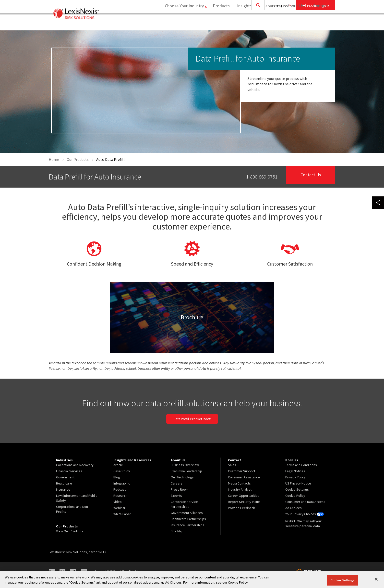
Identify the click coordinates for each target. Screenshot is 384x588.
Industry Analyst (240, 489)
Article (118, 465)
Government (65, 477)
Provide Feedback (241, 508)
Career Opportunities (244, 496)
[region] (192, 580)
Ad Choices (294, 508)
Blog (117, 477)
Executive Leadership (186, 471)
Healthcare (64, 483)
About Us (294, 23)
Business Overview (185, 465)
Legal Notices (295, 471)
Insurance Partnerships (187, 525)
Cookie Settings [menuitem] (297, 489)
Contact (321, 23)
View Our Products (70, 531)
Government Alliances (187, 513)
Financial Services (69, 471)
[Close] (376, 579)
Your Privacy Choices (304, 514)
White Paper (122, 514)
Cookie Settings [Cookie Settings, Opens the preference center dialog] (343, 580)
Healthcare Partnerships (188, 519)
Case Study (122, 471)
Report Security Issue (244, 502)
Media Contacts (239, 483)
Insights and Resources (257, 23)
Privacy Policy (295, 477)
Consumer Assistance (244, 477)
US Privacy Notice (298, 483)
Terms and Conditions (301, 465)
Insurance (63, 489)
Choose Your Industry (181, 23)
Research (120, 496)
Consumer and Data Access (305, 502)
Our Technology (182, 477)
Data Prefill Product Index (192, 419)
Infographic (122, 483)
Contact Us (311, 177)
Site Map (177, 531)
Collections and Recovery (75, 465)
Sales (232, 465)
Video (118, 502)
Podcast (120, 489)
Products (220, 23)
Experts (176, 496)
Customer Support (242, 471)
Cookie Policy (295, 496)
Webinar (119, 508)
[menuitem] (220, 24)
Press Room (180, 489)
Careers (177, 483)
